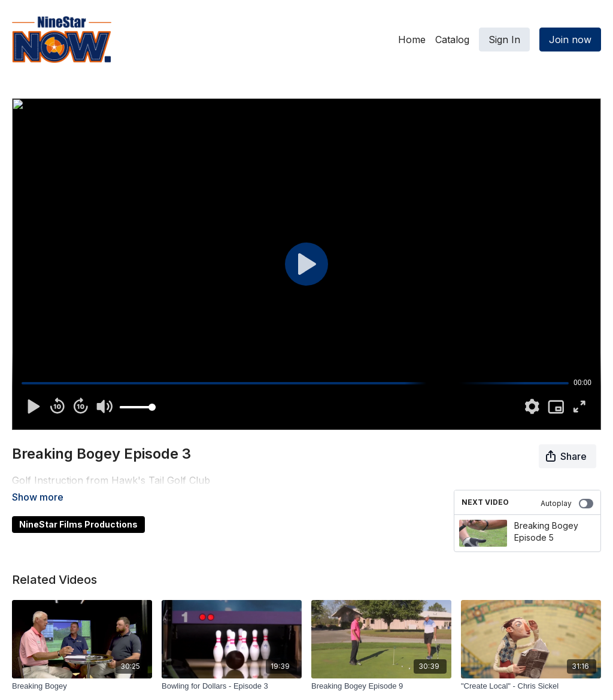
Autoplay (567, 504)
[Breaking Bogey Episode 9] (381, 686)
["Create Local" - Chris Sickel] (531, 686)
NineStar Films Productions (78, 507)
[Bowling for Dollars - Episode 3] (232, 686)
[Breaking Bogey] (82, 686)
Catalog (452, 40)
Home (412, 40)
